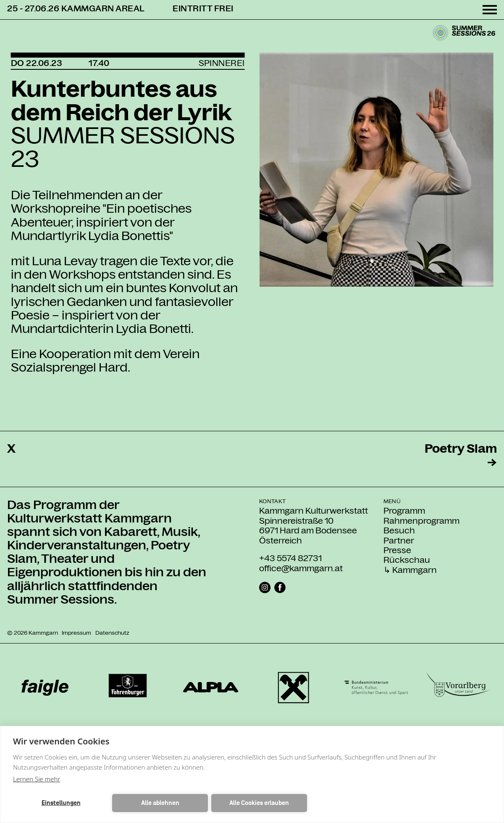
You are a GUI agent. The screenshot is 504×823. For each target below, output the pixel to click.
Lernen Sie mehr (37, 779)
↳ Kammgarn (410, 570)
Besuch (399, 531)
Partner (399, 541)
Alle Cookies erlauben (259, 803)
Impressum (76, 633)
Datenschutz (112, 633)
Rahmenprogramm (421, 521)
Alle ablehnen (160, 803)
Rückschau (407, 560)
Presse (397, 550)
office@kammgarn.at (301, 568)
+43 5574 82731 (290, 558)
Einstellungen (61, 803)
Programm (404, 511)
